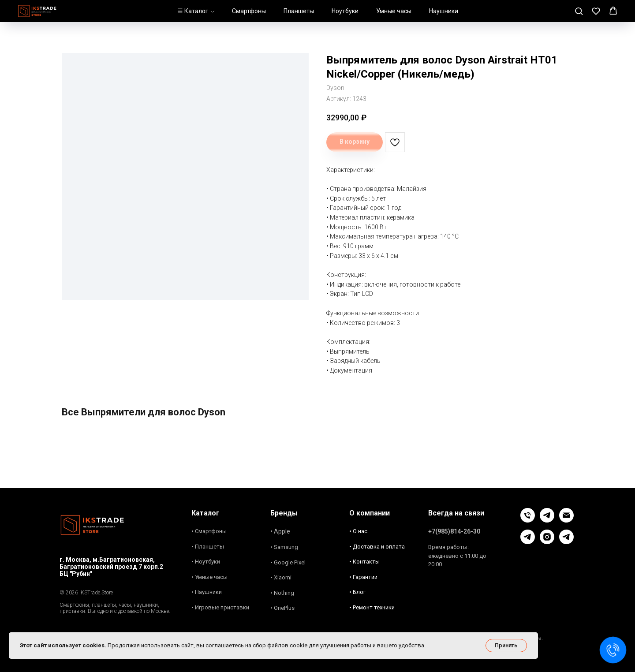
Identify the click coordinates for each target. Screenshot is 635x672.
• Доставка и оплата (377, 547)
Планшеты (299, 11)
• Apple (280, 531)
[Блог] (528, 542)
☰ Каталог (193, 11)
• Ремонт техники (372, 607)
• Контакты (364, 562)
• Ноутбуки (206, 562)
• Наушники (207, 592)
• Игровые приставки (220, 607)
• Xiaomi (281, 577)
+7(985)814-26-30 (454, 531)
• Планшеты (208, 547)
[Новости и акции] (566, 542)
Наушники (444, 11)
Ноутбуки (345, 11)
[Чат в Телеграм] (547, 520)
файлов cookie (287, 645)
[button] (579, 11)
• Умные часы (209, 577)
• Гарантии (363, 577)
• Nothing (282, 593)
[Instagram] (547, 542)
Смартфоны (249, 11)
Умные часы (394, 11)
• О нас (358, 531)
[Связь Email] (566, 520)
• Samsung (284, 547)
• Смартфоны (209, 531)
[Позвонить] (528, 520)
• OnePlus (282, 608)
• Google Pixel (288, 562)
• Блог (357, 592)
